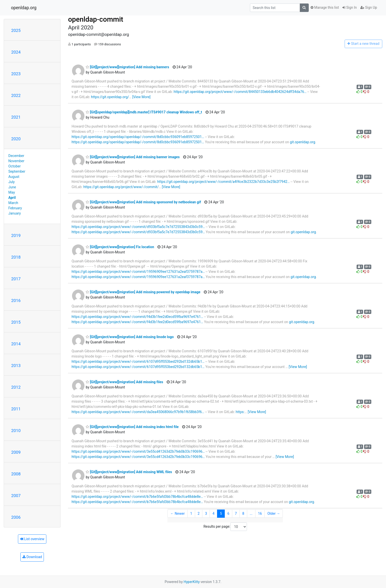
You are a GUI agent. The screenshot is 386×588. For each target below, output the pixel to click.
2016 (16, 300)
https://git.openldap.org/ (110, 97)
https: (240, 412)
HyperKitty (192, 582)
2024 (16, 52)
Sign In (350, 7)
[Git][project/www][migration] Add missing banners (127, 67)
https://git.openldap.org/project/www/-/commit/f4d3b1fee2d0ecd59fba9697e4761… (137, 317)
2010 (16, 431)
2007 (16, 496)
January (15, 213)
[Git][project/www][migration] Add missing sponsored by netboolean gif (143, 202)
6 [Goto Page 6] (229, 514)
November (16, 161)
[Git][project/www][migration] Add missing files (124, 382)
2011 (16, 409)
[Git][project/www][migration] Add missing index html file (132, 427)
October (15, 166)
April (12, 198)
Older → (274, 514)
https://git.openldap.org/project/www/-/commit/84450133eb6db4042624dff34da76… (240, 92)
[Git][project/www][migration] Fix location (120, 247)
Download (32, 557)
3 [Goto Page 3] (206, 514)
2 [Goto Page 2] (199, 514)
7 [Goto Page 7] (236, 514)
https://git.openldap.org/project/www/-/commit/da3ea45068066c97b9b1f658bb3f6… (138, 412)
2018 (16, 257)
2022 (16, 95)
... (251, 514)
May (12, 192)
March (13, 203)
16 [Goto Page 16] (260, 514)
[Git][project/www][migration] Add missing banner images (133, 157)
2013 (16, 366)
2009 (16, 452)
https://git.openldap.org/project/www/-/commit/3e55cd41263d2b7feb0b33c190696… (138, 451)
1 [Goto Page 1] (191, 514)
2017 (16, 279)
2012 (16, 387)
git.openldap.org (302, 142)
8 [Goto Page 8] (243, 514)
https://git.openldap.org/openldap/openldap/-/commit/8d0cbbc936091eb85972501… (138, 137)
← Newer (178, 514)
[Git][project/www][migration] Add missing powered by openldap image (143, 292)
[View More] (141, 97)
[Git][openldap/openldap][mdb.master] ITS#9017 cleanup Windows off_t (144, 112)
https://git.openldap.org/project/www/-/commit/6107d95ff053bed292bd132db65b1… (138, 362)
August (14, 177)
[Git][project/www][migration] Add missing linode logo (130, 337)
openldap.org (24, 8)
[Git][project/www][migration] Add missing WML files (129, 472)
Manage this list (325, 7)
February (15, 208)
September (17, 171)
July (12, 182)
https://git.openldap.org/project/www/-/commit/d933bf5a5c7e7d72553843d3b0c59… (138, 227)
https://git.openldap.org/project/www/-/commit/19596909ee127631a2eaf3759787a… (138, 272)
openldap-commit (96, 19)
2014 (16, 344)
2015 (16, 322)
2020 (16, 139)
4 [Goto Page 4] (214, 514)
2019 (16, 235)
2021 (16, 117)
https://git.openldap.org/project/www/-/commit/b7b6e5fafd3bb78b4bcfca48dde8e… (137, 497)
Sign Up (369, 7)
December (16, 156)
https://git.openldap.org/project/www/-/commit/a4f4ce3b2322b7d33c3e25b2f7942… (223, 182)
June (12, 187)
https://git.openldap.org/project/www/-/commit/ (121, 187)
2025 (16, 30)
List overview (32, 539)
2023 (16, 74)
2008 (16, 474)
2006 (16, 517)
